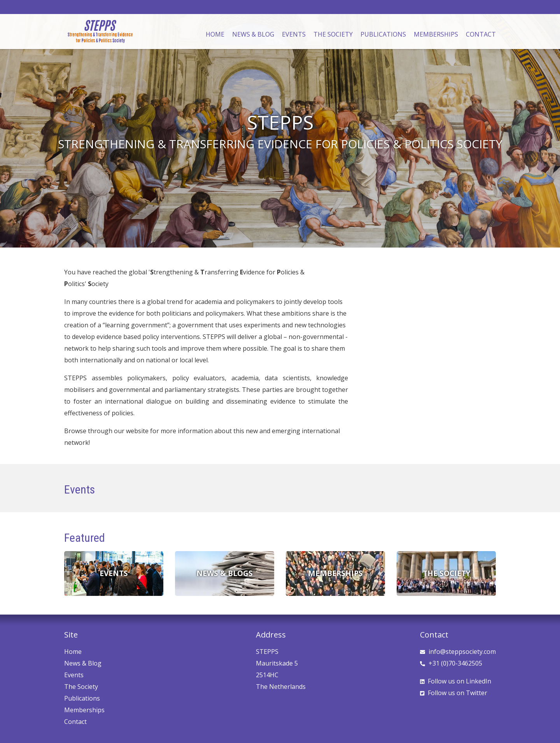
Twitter (454, 693)
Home (215, 34)
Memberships (436, 34)
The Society (333, 34)
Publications (383, 34)
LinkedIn (456, 681)
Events (294, 34)
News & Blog (253, 34)
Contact (481, 34)
